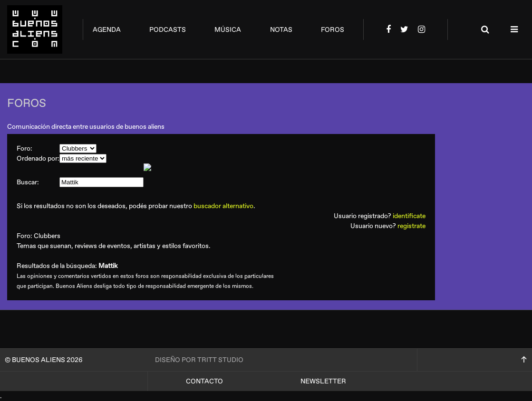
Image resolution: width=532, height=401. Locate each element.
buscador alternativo (223, 206)
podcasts (168, 30)
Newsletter (323, 381)
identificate (409, 216)
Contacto (204, 381)
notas (281, 30)
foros (333, 30)
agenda (107, 30)
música (228, 30)
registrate (411, 226)
